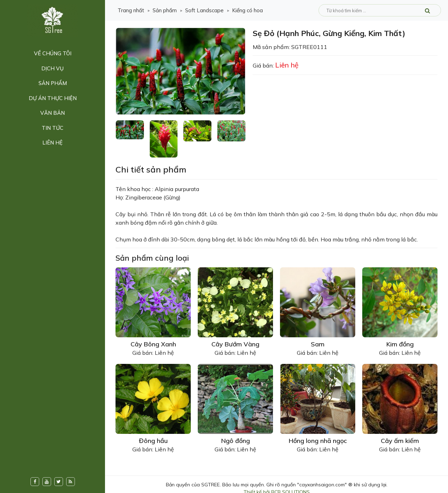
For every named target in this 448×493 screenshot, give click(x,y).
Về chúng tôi (53, 53)
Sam (318, 344)
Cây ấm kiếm (400, 441)
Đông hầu (153, 441)
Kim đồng (400, 344)
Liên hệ (52, 143)
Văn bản (52, 113)
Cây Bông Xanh (153, 344)
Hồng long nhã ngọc (318, 441)
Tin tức (52, 128)
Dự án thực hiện (53, 98)
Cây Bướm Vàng (235, 344)
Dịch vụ (52, 68)
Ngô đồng (236, 441)
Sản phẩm (53, 83)
